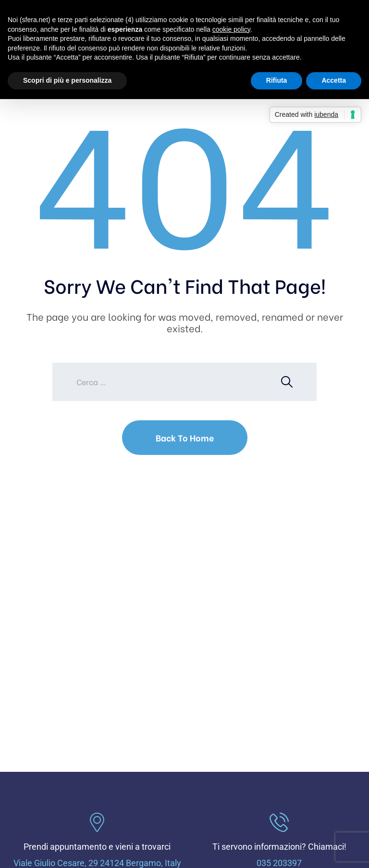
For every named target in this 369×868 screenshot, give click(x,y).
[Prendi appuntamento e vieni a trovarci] (97, 822)
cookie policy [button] (231, 29)
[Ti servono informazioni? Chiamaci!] (279, 822)
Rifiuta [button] (277, 80)
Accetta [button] (334, 80)
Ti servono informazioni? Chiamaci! (279, 847)
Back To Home (185, 437)
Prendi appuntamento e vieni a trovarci (97, 847)
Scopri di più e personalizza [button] (67, 80)
